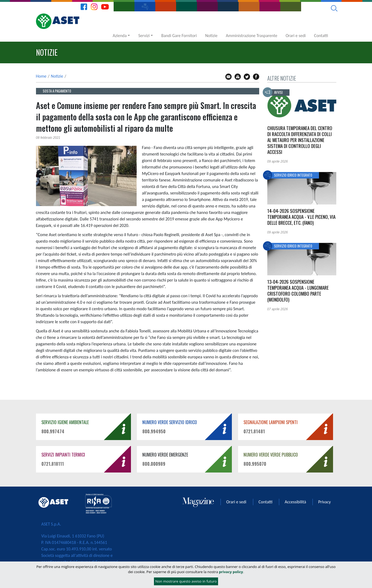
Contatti (321, 36)
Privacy (324, 502)
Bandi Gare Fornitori (179, 36)
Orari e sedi (296, 36)
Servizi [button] (144, 36)
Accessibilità (295, 502)
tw (247, 77)
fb (256, 77)
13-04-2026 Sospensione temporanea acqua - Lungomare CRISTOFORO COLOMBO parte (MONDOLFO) (298, 291)
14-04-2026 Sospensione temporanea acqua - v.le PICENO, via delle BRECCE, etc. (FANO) (301, 217)
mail (228, 77)
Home (41, 76)
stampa (238, 77)
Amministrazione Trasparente (252, 36)
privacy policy (231, 572)
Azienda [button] (120, 36)
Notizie (211, 36)
